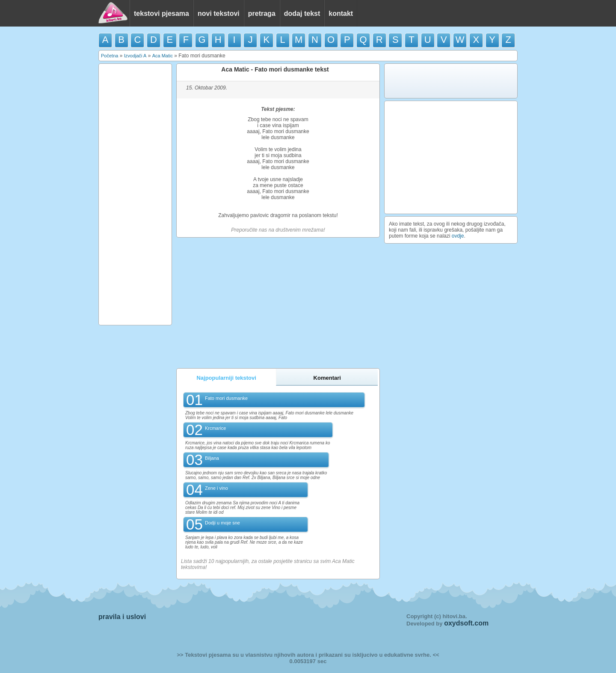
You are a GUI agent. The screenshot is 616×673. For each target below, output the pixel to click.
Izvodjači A (135, 56)
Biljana (212, 458)
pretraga (262, 13)
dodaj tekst (302, 13)
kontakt (341, 13)
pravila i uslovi (122, 617)
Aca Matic (163, 56)
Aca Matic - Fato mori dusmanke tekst (275, 69)
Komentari (327, 378)
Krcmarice (216, 428)
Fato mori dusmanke (226, 398)
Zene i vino (216, 488)
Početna (110, 56)
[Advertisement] (135, 194)
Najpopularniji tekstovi (226, 378)
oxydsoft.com (466, 623)
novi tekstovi (219, 13)
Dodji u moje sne (222, 523)
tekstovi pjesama (161, 13)
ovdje (458, 236)
